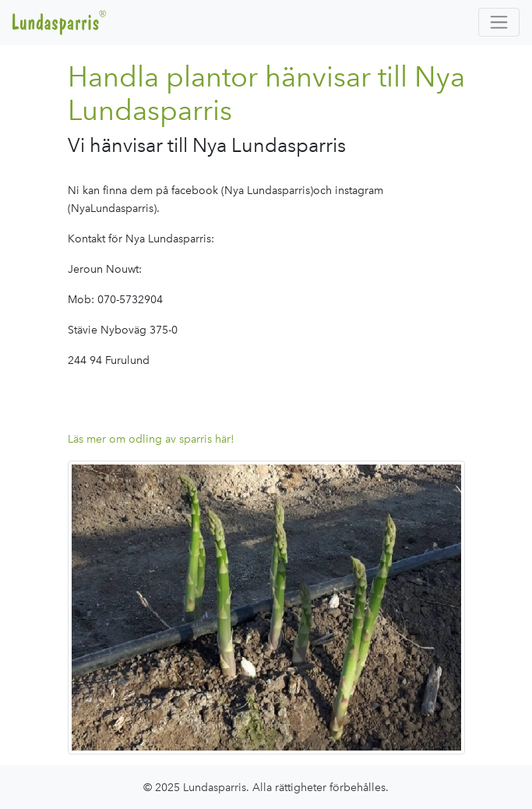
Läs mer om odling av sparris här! (151, 439)
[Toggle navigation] (499, 22)
